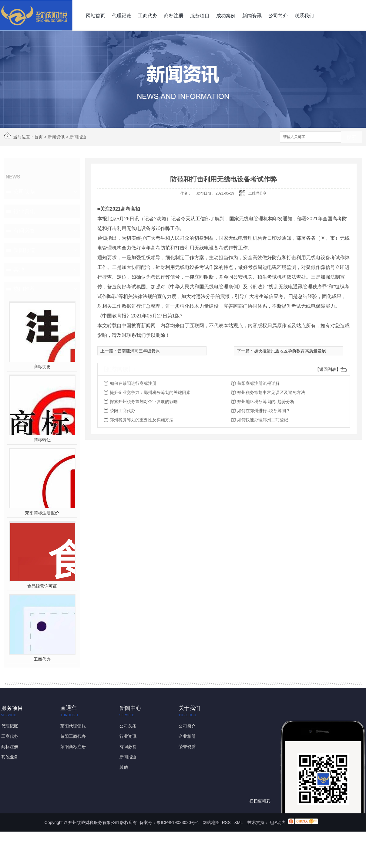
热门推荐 (24, 289)
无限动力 (277, 822)
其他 (19, 270)
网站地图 (211, 822)
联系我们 (304, 16)
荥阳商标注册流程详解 (258, 383)
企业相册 (187, 736)
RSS (227, 822)
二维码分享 (257, 193)
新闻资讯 (252, 16)
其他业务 (10, 757)
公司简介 (278, 16)
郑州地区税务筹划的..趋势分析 (266, 402)
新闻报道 (78, 137)
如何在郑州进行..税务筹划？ (264, 411)
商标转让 (42, 440)
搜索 (351, 137)
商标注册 (174, 16)
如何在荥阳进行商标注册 (133, 383)
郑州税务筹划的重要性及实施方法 (142, 420)
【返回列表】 (328, 369)
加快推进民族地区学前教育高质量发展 (290, 351)
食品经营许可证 (42, 586)
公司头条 (24, 192)
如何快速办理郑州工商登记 (263, 420)
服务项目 (200, 16)
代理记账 (122, 16)
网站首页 (96, 16)
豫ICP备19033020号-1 (178, 822)
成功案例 (226, 16)
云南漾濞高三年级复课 (139, 351)
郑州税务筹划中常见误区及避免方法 (271, 392)
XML (239, 822)
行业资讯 (24, 211)
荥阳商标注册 (73, 747)
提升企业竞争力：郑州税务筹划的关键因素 (150, 392)
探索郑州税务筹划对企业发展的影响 (144, 402)
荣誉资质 (187, 747)
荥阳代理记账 (73, 726)
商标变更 (42, 367)
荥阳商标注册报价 (42, 513)
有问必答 (24, 231)
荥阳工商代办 (123, 411)
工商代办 (148, 16)
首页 (39, 137)
